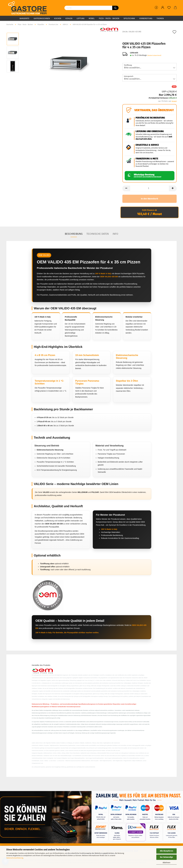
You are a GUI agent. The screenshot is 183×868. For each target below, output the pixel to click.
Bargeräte (24, 18)
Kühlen (69, 18)
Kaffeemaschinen (42, 18)
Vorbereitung (146, 18)
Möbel (92, 18)
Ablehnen (166, 863)
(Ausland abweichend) (154, 55)
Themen (160, 18)
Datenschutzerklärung (15, 858)
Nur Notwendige (166, 857)
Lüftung (81, 18)
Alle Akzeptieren (166, 851)
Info (115, 234)
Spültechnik (129, 18)
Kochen (58, 18)
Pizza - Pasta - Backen (109, 18)
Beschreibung (74, 234)
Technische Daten (98, 234)
